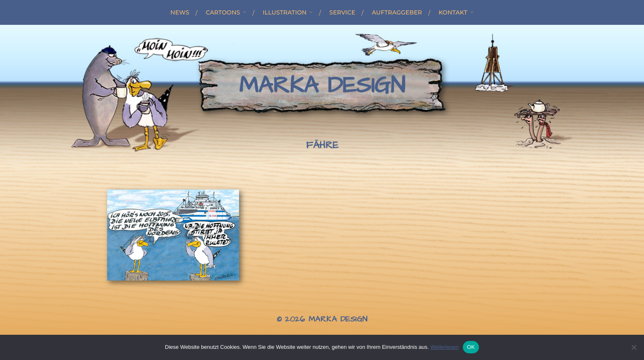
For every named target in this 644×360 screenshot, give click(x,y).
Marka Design (322, 86)
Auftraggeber (397, 12)
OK (471, 347)
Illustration (285, 12)
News (180, 12)
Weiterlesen (444, 347)
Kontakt (453, 12)
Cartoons (223, 12)
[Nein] (634, 347)
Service (342, 12)
